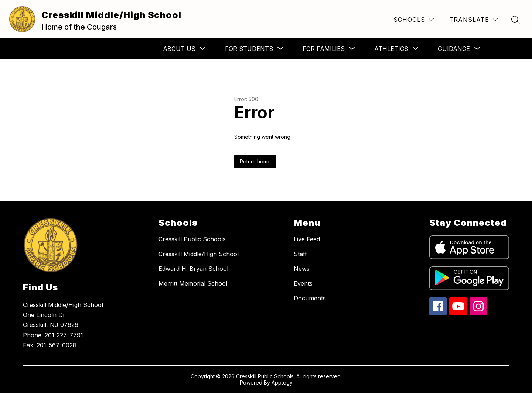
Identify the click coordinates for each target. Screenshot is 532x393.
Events (303, 283)
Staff (300, 254)
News (302, 269)
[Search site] (516, 20)
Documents (310, 298)
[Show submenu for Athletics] (391, 49)
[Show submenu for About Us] (179, 49)
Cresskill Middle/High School (199, 254)
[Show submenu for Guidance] (454, 49)
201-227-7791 (64, 335)
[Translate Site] (473, 20)
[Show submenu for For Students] (249, 49)
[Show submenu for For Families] (324, 49)
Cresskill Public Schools (192, 239)
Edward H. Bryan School (193, 269)
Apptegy (282, 382)
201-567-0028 (57, 345)
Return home (255, 161)
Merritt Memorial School (193, 283)
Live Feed (307, 239)
